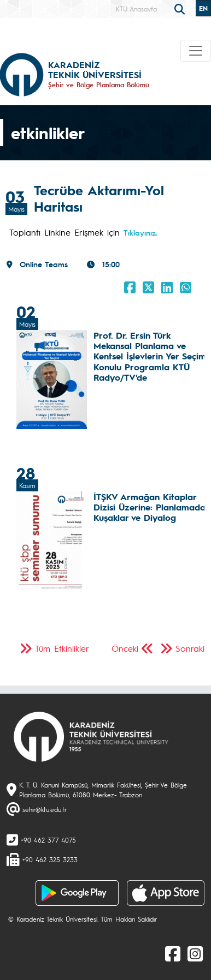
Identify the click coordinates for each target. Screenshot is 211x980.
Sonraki (190, 648)
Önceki (125, 648)
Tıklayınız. (140, 232)
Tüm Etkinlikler (62, 648)
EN (203, 8)
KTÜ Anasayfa (136, 9)
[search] (181, 8)
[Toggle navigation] (196, 51)
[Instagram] (195, 953)
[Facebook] (173, 953)
